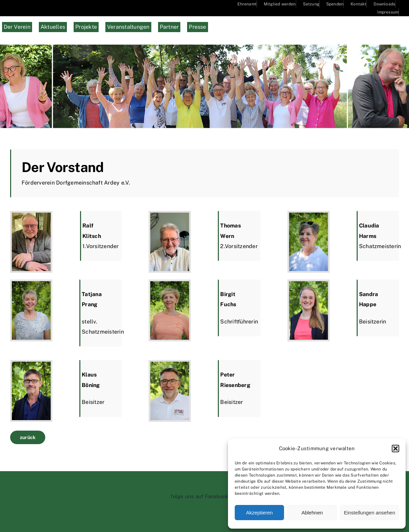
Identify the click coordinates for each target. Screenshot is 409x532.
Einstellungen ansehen (369, 513)
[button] (395, 449)
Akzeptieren (259, 513)
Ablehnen (312, 513)
